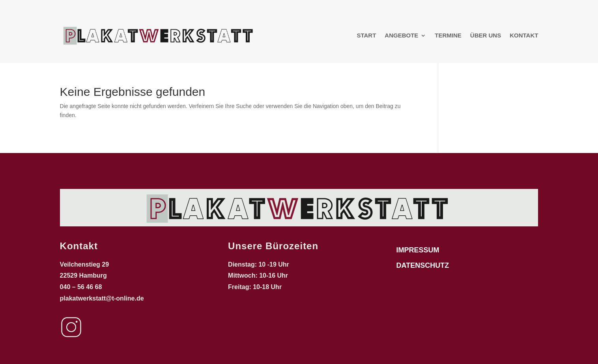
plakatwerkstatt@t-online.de (103, 298)
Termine (448, 35)
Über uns (486, 35)
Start (366, 35)
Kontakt (524, 35)
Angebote (401, 35)
